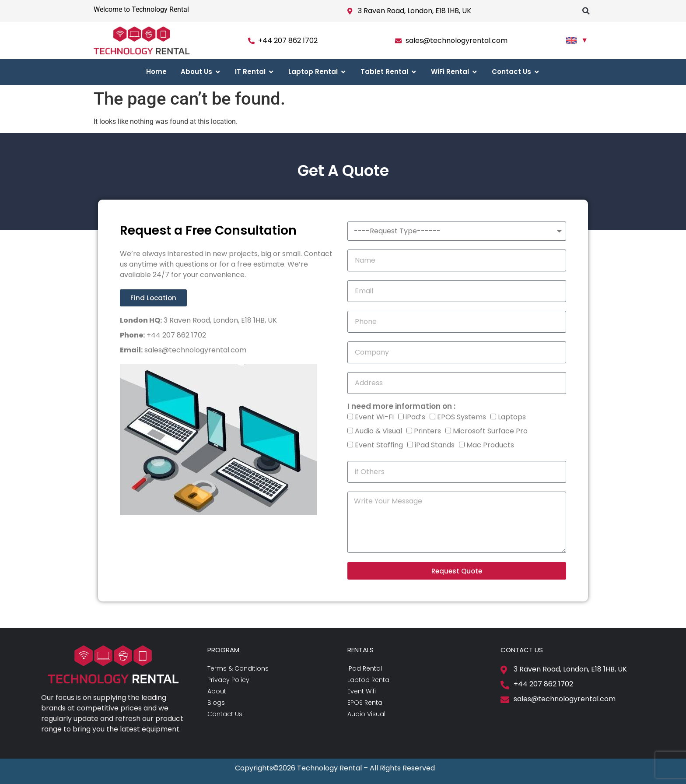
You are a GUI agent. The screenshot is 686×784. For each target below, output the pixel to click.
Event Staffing (379, 445)
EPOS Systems (462, 417)
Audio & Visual (378, 431)
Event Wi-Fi (374, 417)
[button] (586, 11)
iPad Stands (435, 445)
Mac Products (490, 445)
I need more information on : (401, 406)
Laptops (512, 417)
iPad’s (415, 417)
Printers (427, 431)
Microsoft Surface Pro (490, 431)
